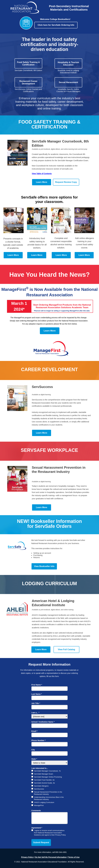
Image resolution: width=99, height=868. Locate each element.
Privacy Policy (27, 857)
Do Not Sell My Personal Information (51, 857)
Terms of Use (74, 857)
